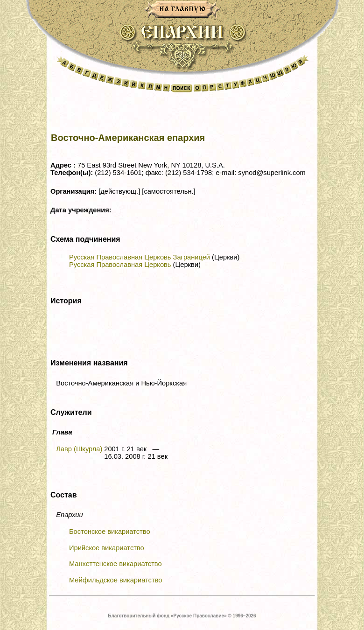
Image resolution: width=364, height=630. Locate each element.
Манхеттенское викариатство (115, 564)
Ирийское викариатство (107, 548)
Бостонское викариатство (110, 532)
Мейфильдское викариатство (115, 580)
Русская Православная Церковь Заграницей (140, 257)
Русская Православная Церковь (120, 265)
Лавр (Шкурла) (79, 449)
